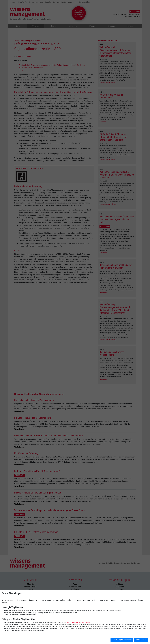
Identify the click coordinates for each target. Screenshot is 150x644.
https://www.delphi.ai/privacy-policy (78, 622)
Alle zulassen (141, 640)
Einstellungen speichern (122, 640)
